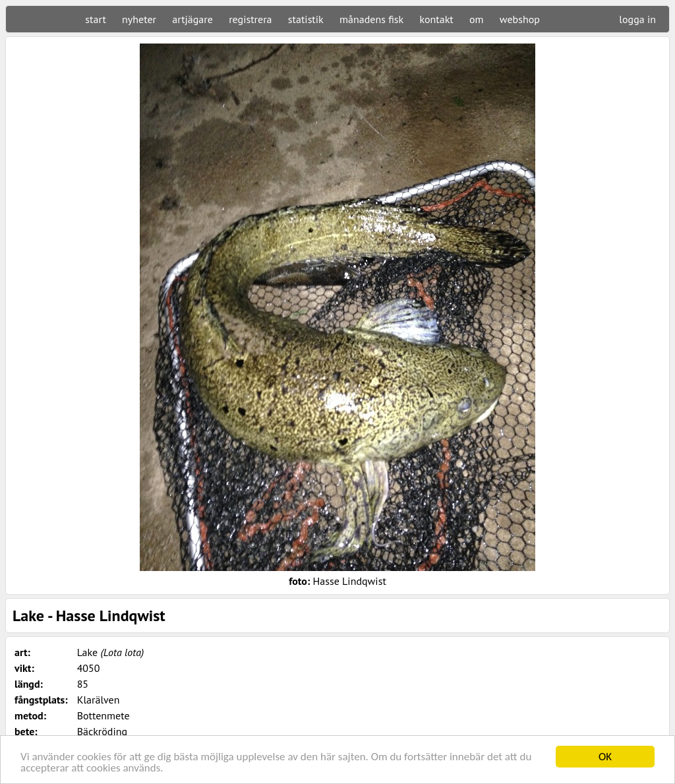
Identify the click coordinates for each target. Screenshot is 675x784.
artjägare (192, 19)
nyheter (139, 19)
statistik (306, 19)
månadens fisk (371, 19)
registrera (250, 19)
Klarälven (99, 700)
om (477, 19)
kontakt (436, 19)
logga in (637, 19)
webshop (520, 19)
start (95, 19)
